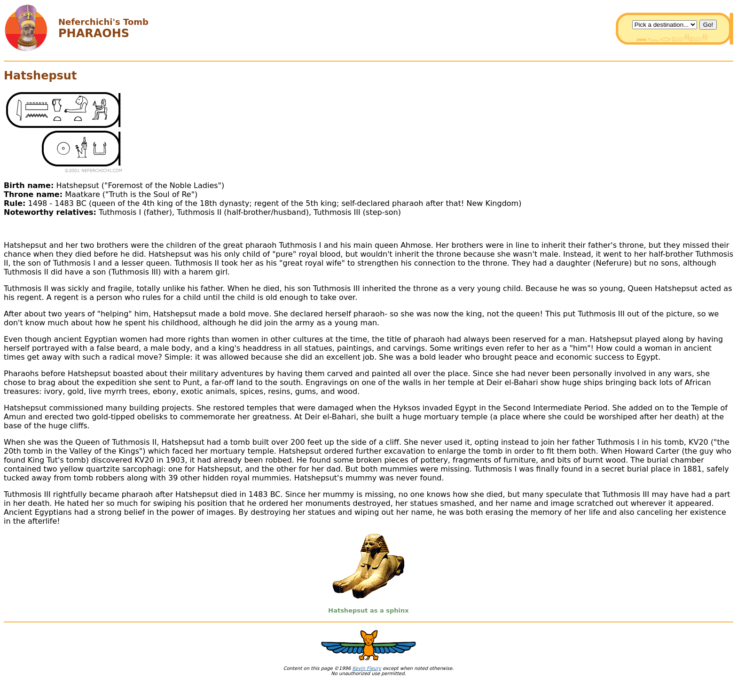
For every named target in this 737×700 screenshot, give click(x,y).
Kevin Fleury (366, 668)
